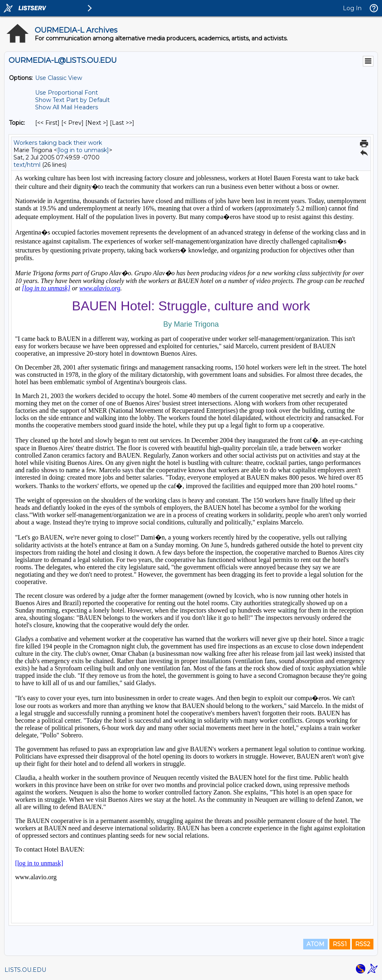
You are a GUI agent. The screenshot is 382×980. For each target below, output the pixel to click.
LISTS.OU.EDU (25, 970)
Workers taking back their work (58, 143)
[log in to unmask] (83, 150)
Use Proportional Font (67, 93)
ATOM (315, 944)
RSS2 (363, 944)
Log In (352, 8)
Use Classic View (59, 78)
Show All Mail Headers (67, 107)
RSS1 (340, 944)
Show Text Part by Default (72, 100)
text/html (27, 165)
